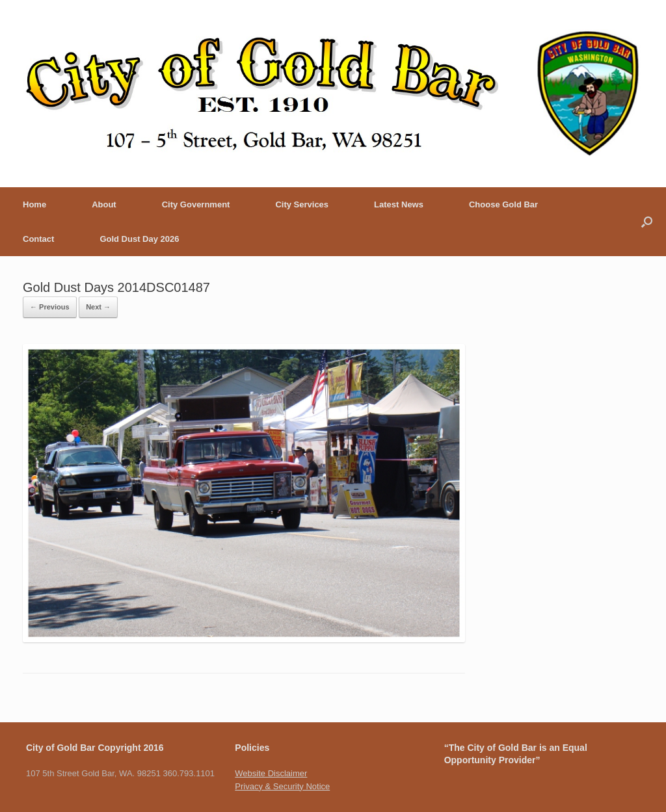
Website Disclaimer (271, 773)
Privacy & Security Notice (282, 786)
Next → (98, 307)
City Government (196, 204)
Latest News (399, 204)
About (104, 204)
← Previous (50, 307)
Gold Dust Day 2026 (139, 239)
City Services (302, 204)
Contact (38, 239)
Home (34, 204)
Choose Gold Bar (503, 204)
